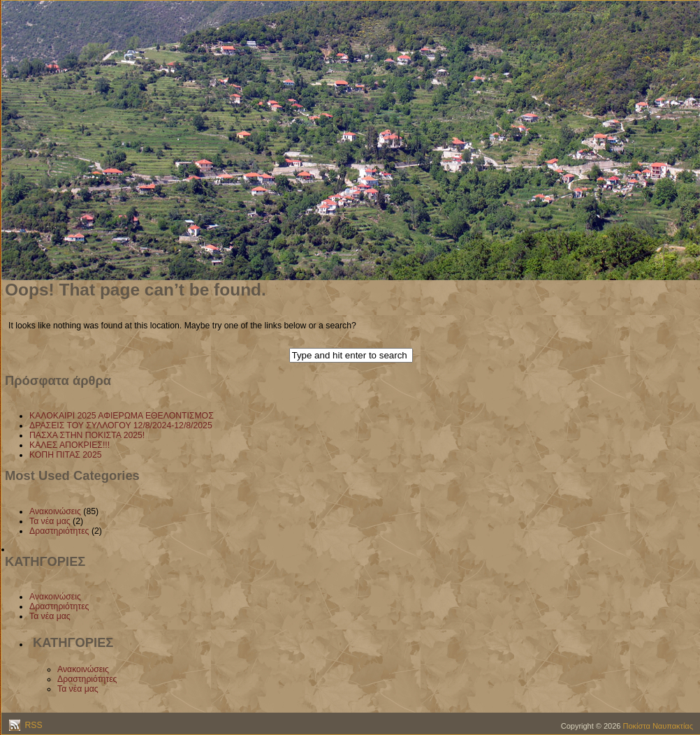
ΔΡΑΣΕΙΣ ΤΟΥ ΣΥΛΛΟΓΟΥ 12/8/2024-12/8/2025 (121, 425)
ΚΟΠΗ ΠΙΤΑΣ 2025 (66, 455)
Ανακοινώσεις (55, 511)
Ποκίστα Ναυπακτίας (658, 726)
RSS (32, 725)
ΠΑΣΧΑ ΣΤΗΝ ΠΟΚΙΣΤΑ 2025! (87, 435)
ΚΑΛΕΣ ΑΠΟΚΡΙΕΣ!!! (70, 445)
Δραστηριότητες (59, 531)
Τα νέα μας (50, 521)
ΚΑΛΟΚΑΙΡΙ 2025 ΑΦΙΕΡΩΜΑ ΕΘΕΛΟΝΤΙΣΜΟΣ (122, 416)
